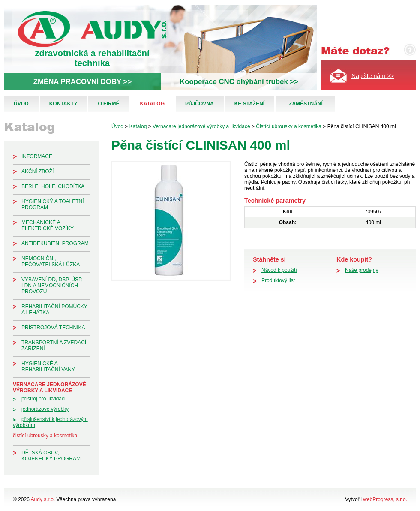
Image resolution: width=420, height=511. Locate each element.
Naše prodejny (361, 270)
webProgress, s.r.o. (385, 499)
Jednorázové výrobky (45, 409)
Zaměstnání (306, 104)
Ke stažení (249, 104)
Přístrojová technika (53, 328)
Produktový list (278, 280)
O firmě (108, 104)
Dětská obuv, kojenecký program (51, 456)
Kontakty (63, 104)
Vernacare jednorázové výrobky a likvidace (49, 388)
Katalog (152, 104)
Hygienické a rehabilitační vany (48, 367)
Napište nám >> (373, 76)
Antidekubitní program (55, 243)
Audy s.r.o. (43, 499)
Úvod (21, 104)
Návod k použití (279, 270)
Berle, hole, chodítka (53, 186)
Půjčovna (199, 104)
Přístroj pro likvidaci (43, 399)
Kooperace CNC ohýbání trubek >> (239, 82)
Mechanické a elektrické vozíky (48, 225)
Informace (37, 156)
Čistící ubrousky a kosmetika (45, 436)
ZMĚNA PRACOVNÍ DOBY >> (82, 82)
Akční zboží (37, 171)
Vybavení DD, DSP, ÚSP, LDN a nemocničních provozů (52, 286)
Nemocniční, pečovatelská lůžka (51, 262)
